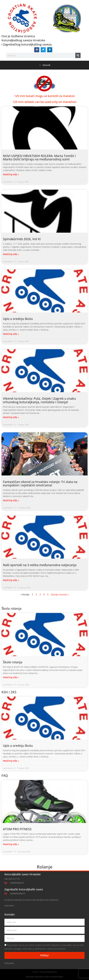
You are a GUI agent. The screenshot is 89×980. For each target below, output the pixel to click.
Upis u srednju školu (18, 319)
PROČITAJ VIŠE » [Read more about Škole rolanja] (11, 677)
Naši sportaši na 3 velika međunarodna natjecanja (40, 565)
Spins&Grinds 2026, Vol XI (22, 239)
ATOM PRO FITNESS (17, 829)
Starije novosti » (60, 594)
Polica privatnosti (48, 972)
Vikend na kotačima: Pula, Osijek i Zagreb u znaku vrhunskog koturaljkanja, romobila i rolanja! (39, 400)
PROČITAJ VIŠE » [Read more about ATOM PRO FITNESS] (11, 844)
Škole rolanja (13, 662)
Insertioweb (57, 977)
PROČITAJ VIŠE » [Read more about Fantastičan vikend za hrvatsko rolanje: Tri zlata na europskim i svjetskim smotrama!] (11, 500)
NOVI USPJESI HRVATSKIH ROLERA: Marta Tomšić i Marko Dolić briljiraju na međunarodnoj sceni (39, 158)
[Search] (78, 55)
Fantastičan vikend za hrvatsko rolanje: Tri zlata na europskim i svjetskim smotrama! (40, 484)
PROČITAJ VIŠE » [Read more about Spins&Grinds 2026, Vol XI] (11, 254)
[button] (37, 50)
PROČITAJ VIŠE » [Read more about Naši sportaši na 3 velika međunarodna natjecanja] (11, 580)
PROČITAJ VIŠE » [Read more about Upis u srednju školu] (11, 334)
